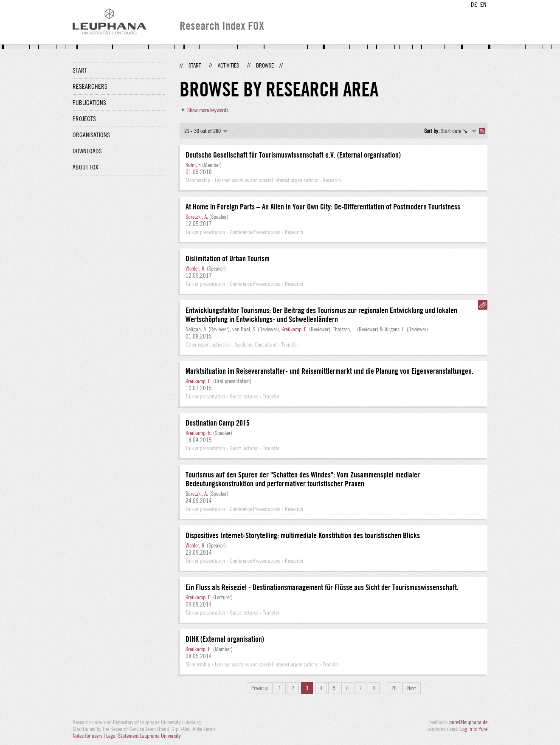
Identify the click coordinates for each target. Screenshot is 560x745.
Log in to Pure (474, 729)
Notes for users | (89, 736)
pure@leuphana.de (468, 722)
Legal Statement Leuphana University (144, 736)
